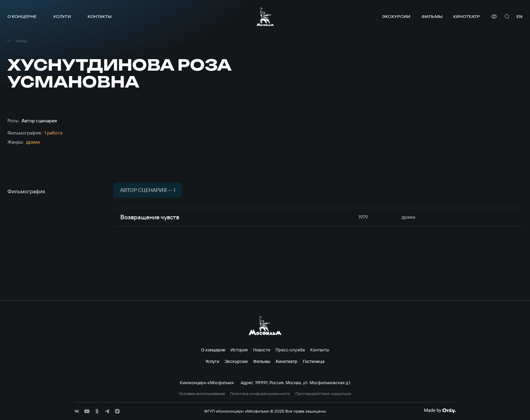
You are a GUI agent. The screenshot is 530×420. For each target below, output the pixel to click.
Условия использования (202, 394)
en (520, 16)
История (239, 350)
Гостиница (314, 361)
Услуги (62, 16)
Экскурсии (396, 16)
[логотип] (265, 17)
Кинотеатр (467, 16)
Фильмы (432, 16)
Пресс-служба (290, 350)
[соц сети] (77, 411)
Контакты (100, 16)
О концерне (22, 16)
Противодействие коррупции (323, 394)
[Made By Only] (440, 411)
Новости (262, 350)
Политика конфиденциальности (260, 394)
